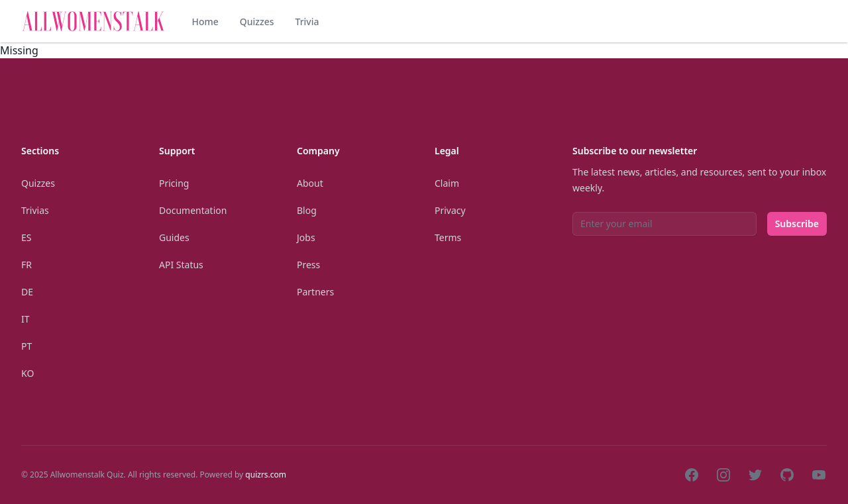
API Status (181, 265)
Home (205, 22)
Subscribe (797, 224)
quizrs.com (266, 475)
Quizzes (257, 22)
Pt (26, 346)
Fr (26, 265)
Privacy (450, 210)
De (27, 292)
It (26, 319)
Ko (27, 373)
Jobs (306, 237)
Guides (174, 237)
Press (308, 265)
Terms (448, 237)
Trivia (307, 22)
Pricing (174, 183)
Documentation (193, 210)
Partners (315, 292)
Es (26, 237)
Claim (447, 183)
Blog (307, 210)
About (310, 183)
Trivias (35, 210)
